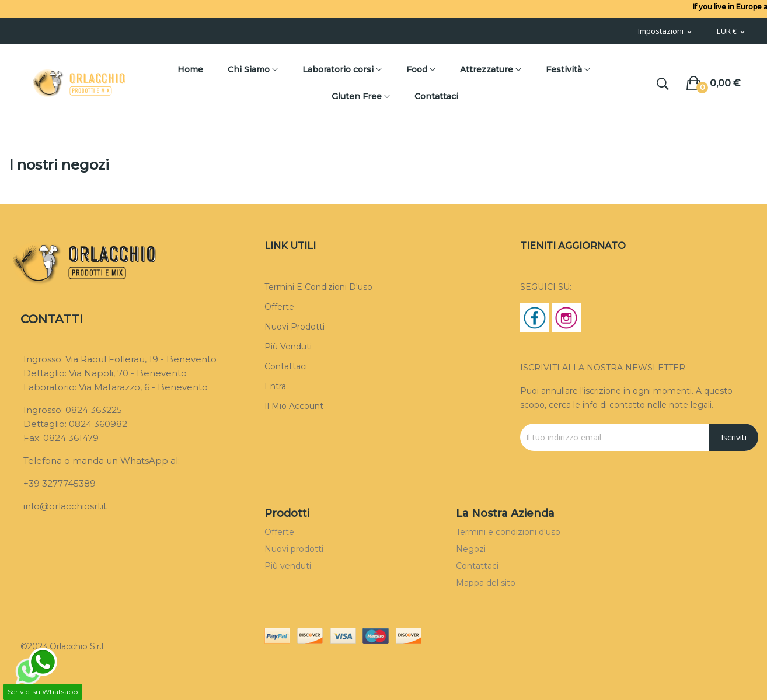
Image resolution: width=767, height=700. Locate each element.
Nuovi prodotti (294, 327)
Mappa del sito (486, 583)
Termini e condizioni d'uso (318, 287)
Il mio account (294, 406)
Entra (275, 386)
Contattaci (286, 366)
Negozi (471, 549)
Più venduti (288, 346)
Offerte (279, 307)
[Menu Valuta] (732, 32)
